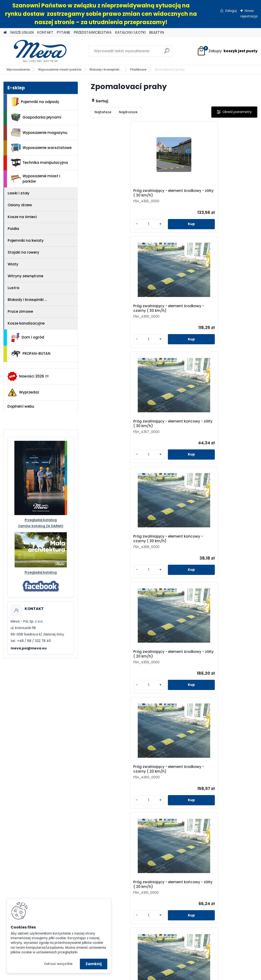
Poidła (13, 229)
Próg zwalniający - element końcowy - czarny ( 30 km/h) (113, 315)
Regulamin (69, 860)
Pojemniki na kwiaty (26, 240)
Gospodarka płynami (36, 118)
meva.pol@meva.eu (29, 648)
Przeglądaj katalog (41, 520)
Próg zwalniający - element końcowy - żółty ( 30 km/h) (229, 195)
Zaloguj (231, 11)
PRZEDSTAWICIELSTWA (93, 32)
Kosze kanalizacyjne (26, 323)
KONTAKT (45, 32)
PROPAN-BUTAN (31, 354)
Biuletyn (196, 808)
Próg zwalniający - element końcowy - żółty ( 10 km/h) (173, 555)
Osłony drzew (20, 205)
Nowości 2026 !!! (28, 376)
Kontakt (196, 777)
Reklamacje (69, 892)
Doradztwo (69, 884)
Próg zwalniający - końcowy (224, 673)
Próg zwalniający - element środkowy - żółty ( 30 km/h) (114, 195)
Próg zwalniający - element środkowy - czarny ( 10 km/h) (114, 555)
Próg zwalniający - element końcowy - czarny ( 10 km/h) (224, 555)
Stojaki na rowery (23, 252)
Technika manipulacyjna (39, 163)
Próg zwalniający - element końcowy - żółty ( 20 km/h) (118, 435)
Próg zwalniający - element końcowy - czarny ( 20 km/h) (169, 435)
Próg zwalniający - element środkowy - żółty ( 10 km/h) (225, 435)
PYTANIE (64, 32)
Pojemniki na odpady (35, 102)
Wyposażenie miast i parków (60, 69)
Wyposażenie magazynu (39, 133)
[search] (167, 53)
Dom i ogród (27, 338)
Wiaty (13, 264)
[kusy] (104, 229)
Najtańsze (103, 112)
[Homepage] (5, 33)
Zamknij (94, 964)
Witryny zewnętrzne (25, 276)
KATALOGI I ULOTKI (130, 32)
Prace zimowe (20, 311)
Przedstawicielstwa (196, 793)
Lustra (13, 288)
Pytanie (196, 785)
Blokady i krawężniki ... (106, 69)
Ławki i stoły (19, 193)
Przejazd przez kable (114, 671)
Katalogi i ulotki (196, 801)
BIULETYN (157, 32)
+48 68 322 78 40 (70, 821)
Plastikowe (138, 69)
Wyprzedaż (23, 393)
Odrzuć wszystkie (58, 964)
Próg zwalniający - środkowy (168, 673)
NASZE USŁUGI (22, 32)
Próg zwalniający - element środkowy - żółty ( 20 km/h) (169, 315)
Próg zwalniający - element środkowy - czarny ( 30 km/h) (169, 195)
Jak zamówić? (69, 876)
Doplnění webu (21, 406)
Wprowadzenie (18, 69)
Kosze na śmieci (22, 217)
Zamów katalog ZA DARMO (41, 526)
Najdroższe (128, 112)
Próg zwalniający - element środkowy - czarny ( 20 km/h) (225, 315)
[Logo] (35, 51)
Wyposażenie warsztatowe (41, 148)
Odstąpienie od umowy (69, 868)
